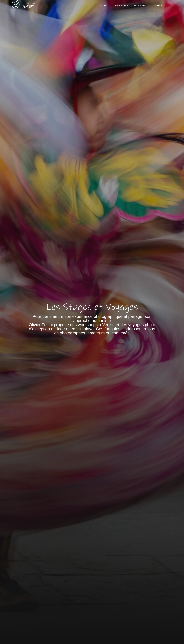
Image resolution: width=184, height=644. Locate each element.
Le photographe (121, 5)
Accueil (103, 5)
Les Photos (140, 5)
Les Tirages (156, 5)
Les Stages (173, 5)
